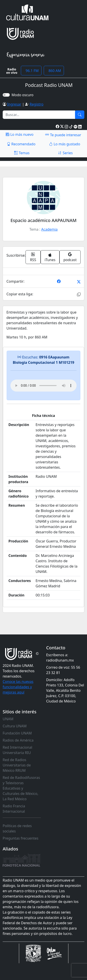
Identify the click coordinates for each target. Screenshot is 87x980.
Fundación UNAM (17, 733)
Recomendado (21, 144)
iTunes (50, 258)
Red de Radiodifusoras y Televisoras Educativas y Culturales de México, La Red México (21, 788)
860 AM (54, 71)
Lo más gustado (65, 144)
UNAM (8, 719)
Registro (36, 104)
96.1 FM (31, 71)
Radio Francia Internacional (14, 809)
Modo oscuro (23, 95)
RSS (33, 257)
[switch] (6, 95)
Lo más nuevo (20, 134)
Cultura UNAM (15, 726)
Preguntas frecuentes (21, 838)
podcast (70, 257)
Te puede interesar (63, 135)
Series (65, 153)
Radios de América (18, 740)
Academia (49, 229)
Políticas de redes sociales (17, 828)
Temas (22, 153)
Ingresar (14, 104)
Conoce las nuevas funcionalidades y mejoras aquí (18, 687)
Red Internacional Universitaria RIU (17, 750)
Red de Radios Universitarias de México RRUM (17, 765)
